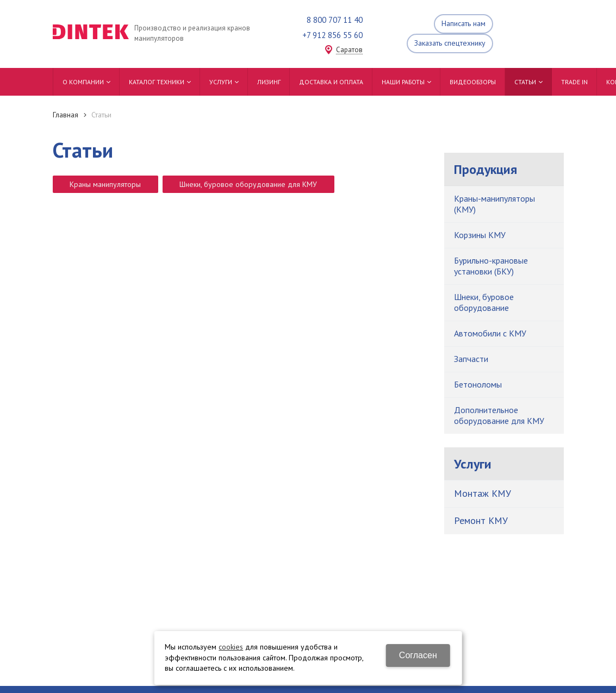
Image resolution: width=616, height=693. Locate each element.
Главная (66, 115)
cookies (231, 647)
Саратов (349, 50)
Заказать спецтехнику (450, 43)
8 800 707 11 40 (335, 20)
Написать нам (463, 23)
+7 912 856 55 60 (332, 35)
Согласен (418, 655)
